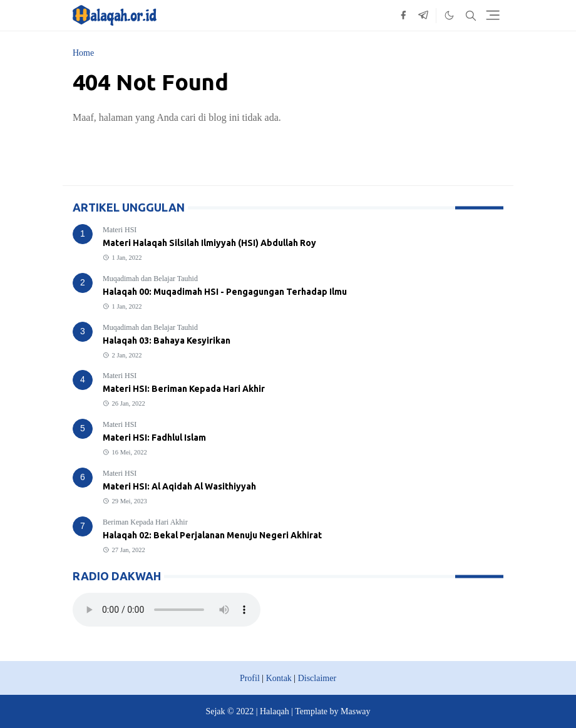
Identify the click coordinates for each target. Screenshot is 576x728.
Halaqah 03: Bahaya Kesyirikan (167, 341)
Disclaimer (317, 678)
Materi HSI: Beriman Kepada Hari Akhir (184, 389)
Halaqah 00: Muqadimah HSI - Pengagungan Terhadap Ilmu (225, 292)
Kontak (279, 678)
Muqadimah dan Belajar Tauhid (150, 279)
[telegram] (423, 16)
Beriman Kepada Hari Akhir (145, 522)
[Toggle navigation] (493, 15)
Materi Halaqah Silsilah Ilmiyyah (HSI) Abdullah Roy (209, 243)
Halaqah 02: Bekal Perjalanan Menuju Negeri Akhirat (212, 535)
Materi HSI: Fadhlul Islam (154, 438)
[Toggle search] (471, 16)
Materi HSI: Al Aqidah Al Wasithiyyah (179, 486)
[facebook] (403, 16)
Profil (250, 678)
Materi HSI (120, 230)
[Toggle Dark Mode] (449, 15)
